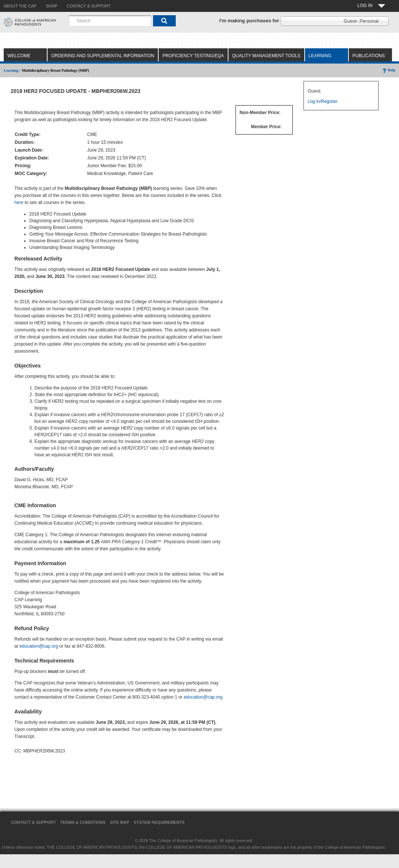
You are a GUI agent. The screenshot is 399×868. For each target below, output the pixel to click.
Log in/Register (323, 101)
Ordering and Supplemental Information (103, 56)
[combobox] (110, 21)
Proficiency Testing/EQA (193, 56)
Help (388, 70)
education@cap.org (39, 646)
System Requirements (159, 822)
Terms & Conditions (83, 822)
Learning (320, 56)
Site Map (120, 822)
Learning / (12, 70)
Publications (369, 56)
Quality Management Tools (266, 56)
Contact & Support (33, 822)
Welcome (19, 56)
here (19, 203)
